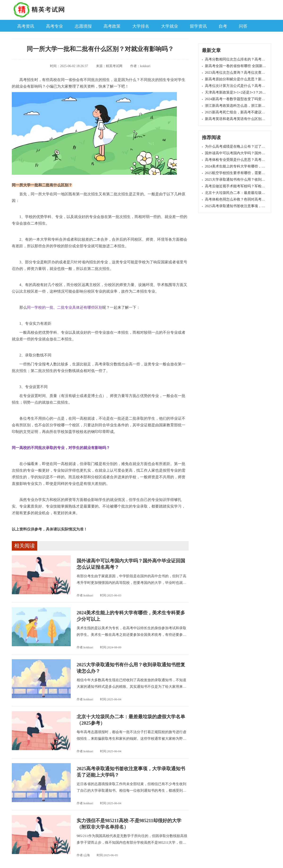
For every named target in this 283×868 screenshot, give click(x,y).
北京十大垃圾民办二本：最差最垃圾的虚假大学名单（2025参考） (131, 720)
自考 (223, 26)
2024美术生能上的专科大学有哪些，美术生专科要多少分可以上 (131, 616)
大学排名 (141, 26)
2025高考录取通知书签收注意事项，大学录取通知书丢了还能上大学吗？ (131, 772)
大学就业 (170, 26)
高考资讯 (26, 26)
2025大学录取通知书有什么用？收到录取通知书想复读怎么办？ (131, 668)
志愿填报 (83, 26)
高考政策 (112, 26)
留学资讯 (198, 26)
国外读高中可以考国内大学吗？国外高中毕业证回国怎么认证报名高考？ (131, 564)
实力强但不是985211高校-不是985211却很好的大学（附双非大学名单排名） (129, 824)
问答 (243, 26)
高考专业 (54, 26)
